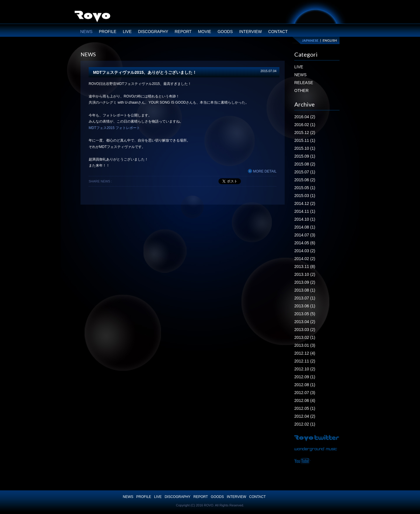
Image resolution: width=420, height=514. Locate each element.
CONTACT (278, 32)
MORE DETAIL (262, 171)
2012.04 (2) (305, 416)
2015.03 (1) (305, 196)
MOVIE (205, 32)
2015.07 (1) (305, 172)
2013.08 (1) (305, 290)
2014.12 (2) (305, 203)
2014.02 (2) (305, 259)
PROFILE (108, 32)
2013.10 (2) (305, 274)
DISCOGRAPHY (153, 32)
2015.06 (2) (305, 180)
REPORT (183, 32)
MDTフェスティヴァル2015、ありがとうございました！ (145, 72)
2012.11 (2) (305, 361)
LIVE (127, 32)
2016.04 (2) (305, 117)
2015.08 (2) (305, 164)
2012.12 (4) (305, 353)
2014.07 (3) (305, 235)
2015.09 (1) (305, 156)
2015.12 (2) (305, 133)
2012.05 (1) (305, 408)
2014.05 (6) (305, 243)
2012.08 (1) (305, 385)
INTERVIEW (251, 32)
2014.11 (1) (305, 211)
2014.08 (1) (305, 227)
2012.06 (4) (305, 400)
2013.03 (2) (305, 330)
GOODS (225, 32)
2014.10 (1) (305, 219)
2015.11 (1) (305, 140)
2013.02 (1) (305, 337)
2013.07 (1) (305, 298)
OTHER (301, 90)
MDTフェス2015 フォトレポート (114, 128)
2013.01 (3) (305, 345)
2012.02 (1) (305, 424)
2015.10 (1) (305, 148)
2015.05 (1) (305, 188)
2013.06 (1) (305, 306)
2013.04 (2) (305, 322)
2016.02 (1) (305, 125)
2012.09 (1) (305, 377)
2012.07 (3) (305, 393)
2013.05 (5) (305, 314)
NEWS (86, 32)
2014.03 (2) (305, 251)
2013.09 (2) (305, 282)
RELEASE (304, 83)
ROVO (92, 17)
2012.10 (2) (305, 369)
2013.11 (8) (305, 266)
